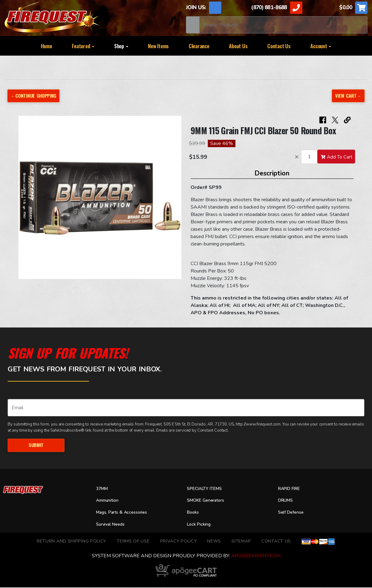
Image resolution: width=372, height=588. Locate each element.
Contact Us (279, 46)
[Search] (283, 25)
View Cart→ (348, 96)
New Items (158, 46)
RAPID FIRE (290, 489)
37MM (103, 489)
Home (46, 46)
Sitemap (241, 542)
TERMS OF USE (133, 542)
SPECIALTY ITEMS (206, 489)
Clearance (199, 46)
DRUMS (286, 501)
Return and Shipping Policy (72, 542)
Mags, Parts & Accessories (125, 513)
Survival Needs (113, 525)
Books (194, 513)
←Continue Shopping (36, 96)
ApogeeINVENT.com (256, 556)
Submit (36, 445)
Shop (121, 46)
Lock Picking (201, 525)
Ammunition (109, 501)
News (214, 542)
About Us (238, 46)
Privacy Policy (179, 542)
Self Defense (293, 513)
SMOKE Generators (208, 501)
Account (321, 46)
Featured (83, 46)
